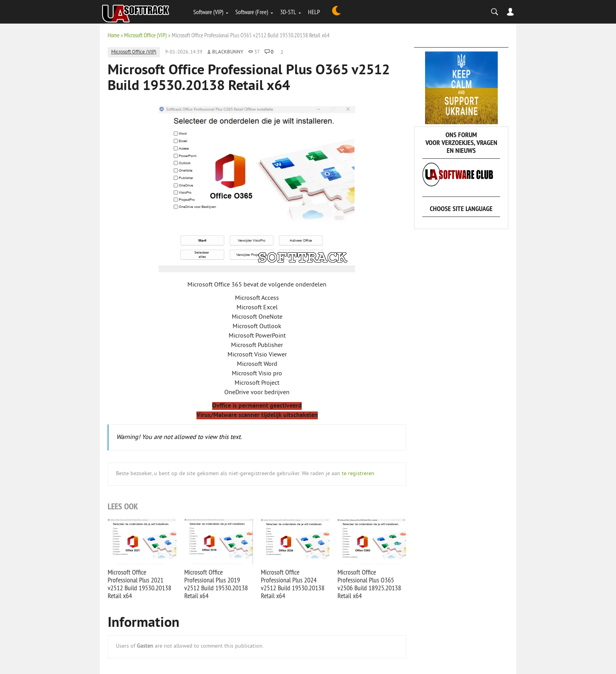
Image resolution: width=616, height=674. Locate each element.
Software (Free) (252, 12)
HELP (314, 12)
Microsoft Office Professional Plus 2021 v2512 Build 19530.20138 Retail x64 (139, 584)
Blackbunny (228, 52)
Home (114, 35)
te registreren (358, 474)
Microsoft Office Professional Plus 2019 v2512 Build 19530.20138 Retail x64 (216, 584)
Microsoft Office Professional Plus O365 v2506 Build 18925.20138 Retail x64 (369, 584)
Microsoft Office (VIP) (146, 35)
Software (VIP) (208, 12)
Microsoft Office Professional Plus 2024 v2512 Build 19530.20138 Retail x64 (293, 584)
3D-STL (288, 12)
